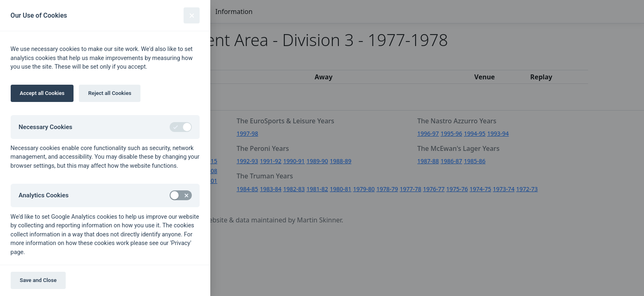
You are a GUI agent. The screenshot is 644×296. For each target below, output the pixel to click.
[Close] (192, 15)
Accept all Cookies (42, 93)
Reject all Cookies (110, 93)
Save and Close (38, 280)
